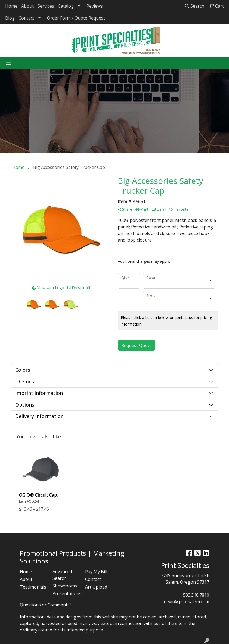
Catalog (66, 6)
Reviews (95, 6)
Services (46, 6)
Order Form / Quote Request (76, 18)
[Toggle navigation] (8, 63)
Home (11, 6)
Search (195, 6)
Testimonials (33, 587)
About (27, 6)
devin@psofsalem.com (187, 602)
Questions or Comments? (46, 605)
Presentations (66, 593)
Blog (10, 18)
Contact (26, 18)
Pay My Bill (96, 572)
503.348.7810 (196, 595)
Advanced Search (62, 575)
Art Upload (96, 587)
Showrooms (65, 586)
